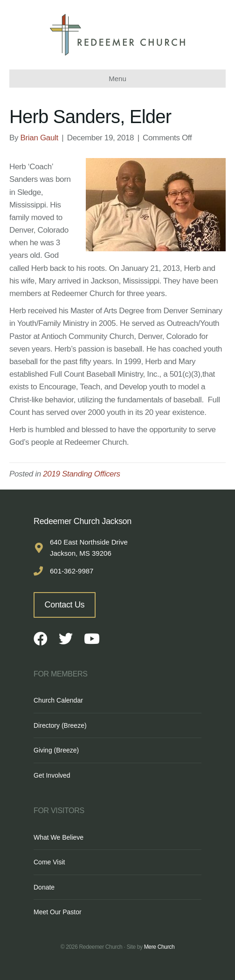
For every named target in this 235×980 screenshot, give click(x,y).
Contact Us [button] (65, 605)
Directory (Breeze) (60, 725)
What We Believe (59, 837)
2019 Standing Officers (81, 474)
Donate (44, 887)
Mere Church (159, 947)
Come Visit (49, 862)
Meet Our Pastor (58, 912)
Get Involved (52, 775)
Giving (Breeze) (56, 750)
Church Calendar (58, 700)
